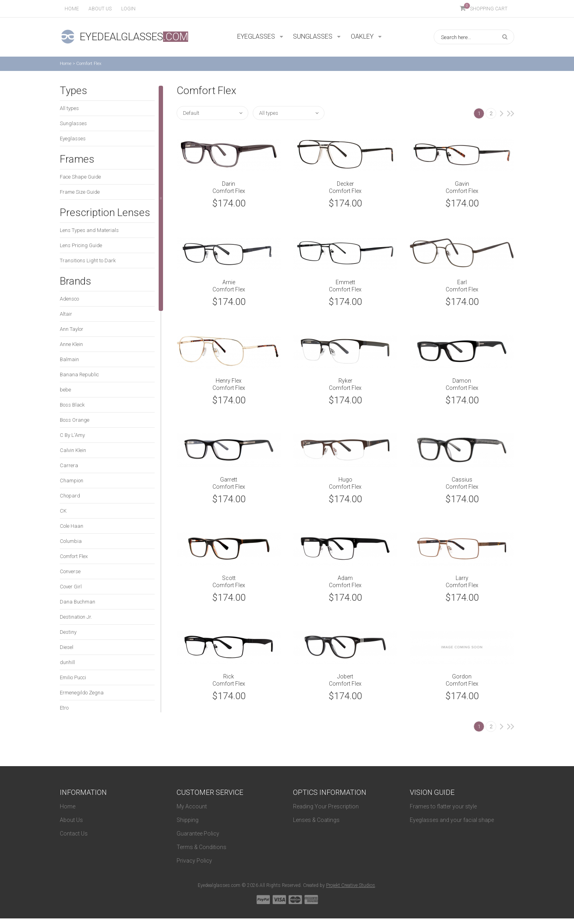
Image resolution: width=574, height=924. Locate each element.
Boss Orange (75, 420)
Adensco (69, 299)
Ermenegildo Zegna (82, 693)
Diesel (67, 647)
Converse (70, 571)
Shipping (188, 820)
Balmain (69, 359)
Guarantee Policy (198, 834)
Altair (66, 314)
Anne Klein (71, 344)
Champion (72, 481)
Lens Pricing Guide (81, 245)
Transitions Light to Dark (88, 260)
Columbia (71, 541)
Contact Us (74, 834)
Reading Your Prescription (326, 806)
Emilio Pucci (73, 677)
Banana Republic (79, 375)
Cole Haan (72, 526)
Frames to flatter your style (443, 806)
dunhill (67, 662)
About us (100, 9)
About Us (71, 820)
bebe (65, 390)
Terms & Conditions (201, 847)
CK (63, 511)
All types (69, 108)
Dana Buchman (78, 602)
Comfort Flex (74, 556)
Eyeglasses (73, 139)
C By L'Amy (72, 435)
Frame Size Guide (80, 192)
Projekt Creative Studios (351, 885)
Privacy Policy (194, 861)
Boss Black (72, 405)
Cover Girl (71, 587)
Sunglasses (73, 123)
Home (72, 9)
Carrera (69, 465)
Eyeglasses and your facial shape (452, 820)
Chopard (70, 496)
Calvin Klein (73, 450)
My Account (192, 806)
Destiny (68, 632)
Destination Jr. (76, 617)
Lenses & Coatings (316, 820)
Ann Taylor (72, 329)
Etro (64, 708)
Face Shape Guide (80, 177)
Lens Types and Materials (89, 230)
